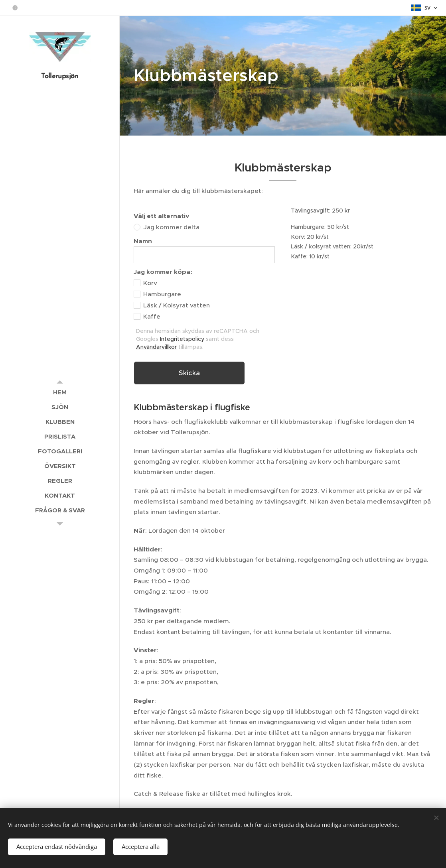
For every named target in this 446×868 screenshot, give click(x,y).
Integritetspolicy (182, 339)
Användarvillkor (156, 347)
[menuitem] (60, 392)
